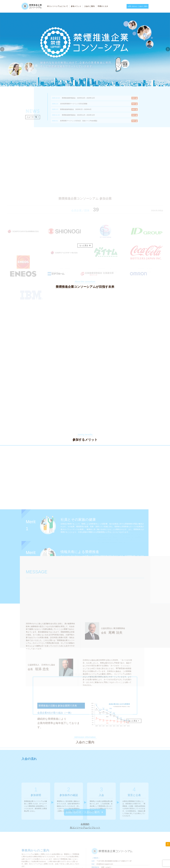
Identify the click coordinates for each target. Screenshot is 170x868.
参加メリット (76, 6)
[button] (168, 49)
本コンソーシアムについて (58, 6)
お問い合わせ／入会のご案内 (138, 6)
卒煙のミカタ (103, 6)
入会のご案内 (89, 6)
